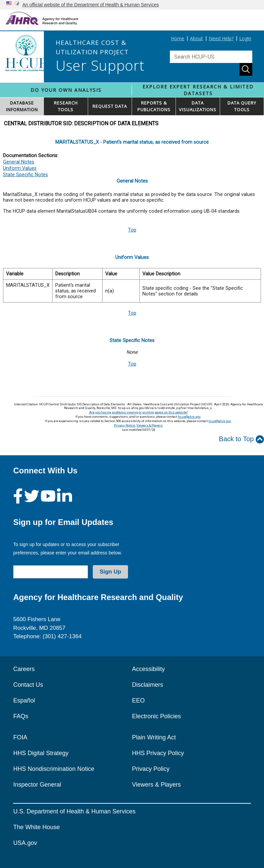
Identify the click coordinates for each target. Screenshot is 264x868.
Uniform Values (20, 168)
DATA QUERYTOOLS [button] (242, 106)
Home (178, 38)
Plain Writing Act (154, 737)
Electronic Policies (156, 716)
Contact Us (28, 685)
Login (245, 38)
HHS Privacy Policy (158, 753)
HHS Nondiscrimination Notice (54, 769)
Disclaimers (148, 685)
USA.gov (25, 843)
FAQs (21, 716)
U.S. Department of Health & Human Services (74, 811)
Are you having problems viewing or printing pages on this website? (139, 412)
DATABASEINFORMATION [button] (22, 106)
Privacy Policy (151, 769)
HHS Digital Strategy (41, 753)
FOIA (20, 737)
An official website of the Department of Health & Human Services (91, 5)
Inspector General (37, 785)
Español (24, 700)
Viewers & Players (150, 425)
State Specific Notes (25, 175)
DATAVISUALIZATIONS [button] (198, 106)
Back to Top (241, 439)
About (196, 38)
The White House (36, 827)
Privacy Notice (124, 425)
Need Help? (221, 38)
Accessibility (148, 669)
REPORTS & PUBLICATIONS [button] (154, 106)
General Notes (19, 162)
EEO (138, 700)
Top (132, 230)
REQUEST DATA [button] (110, 106)
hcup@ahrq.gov (189, 417)
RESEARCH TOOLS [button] (66, 106)
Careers (24, 669)
